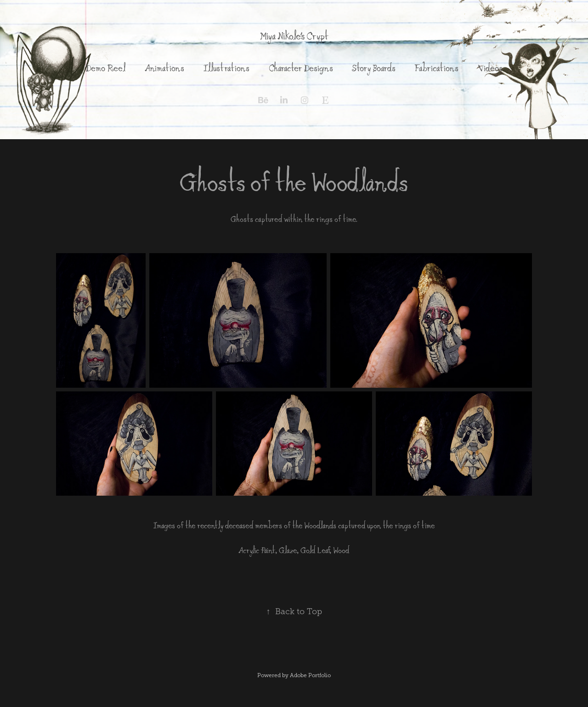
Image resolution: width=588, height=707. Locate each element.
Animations (164, 68)
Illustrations (226, 68)
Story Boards (374, 68)
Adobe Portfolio (310, 675)
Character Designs (301, 68)
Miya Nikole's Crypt (294, 36)
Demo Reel (105, 68)
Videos (490, 68)
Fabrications (436, 68)
